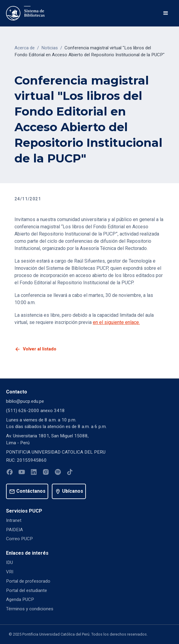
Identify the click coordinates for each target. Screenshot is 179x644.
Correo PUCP (19, 539)
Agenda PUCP (20, 599)
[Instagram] (46, 473)
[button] (166, 13)
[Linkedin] (34, 473)
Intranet (14, 520)
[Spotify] (58, 473)
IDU (9, 562)
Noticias (50, 48)
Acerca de (25, 48)
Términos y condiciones (30, 609)
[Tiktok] (70, 473)
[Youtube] (22, 473)
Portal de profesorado (28, 581)
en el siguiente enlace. (116, 322)
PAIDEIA (14, 530)
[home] (25, 13)
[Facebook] (10, 473)
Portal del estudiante (27, 590)
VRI (10, 572)
